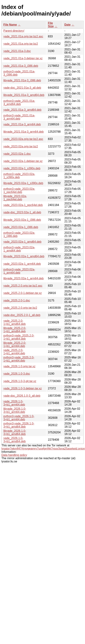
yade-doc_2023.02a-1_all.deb (22, 212)
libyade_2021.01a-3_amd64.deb (24, 95)
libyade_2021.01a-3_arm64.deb (24, 132)
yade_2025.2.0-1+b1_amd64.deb (15, 322)
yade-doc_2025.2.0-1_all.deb (22, 315)
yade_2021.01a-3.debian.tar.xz (23, 58)
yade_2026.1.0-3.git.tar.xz (20, 381)
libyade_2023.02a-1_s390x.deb (23, 183)
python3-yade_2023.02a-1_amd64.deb (19, 249)
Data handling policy (14, 455)
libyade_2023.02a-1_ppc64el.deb (15, 198)
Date (67, 25)
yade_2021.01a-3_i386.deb (21, 66)
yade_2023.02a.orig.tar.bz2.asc (23, 139)
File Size (51, 25)
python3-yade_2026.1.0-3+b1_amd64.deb (19, 425)
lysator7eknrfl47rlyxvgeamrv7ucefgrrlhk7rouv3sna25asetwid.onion (43, 449)
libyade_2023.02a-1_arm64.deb (24, 278)
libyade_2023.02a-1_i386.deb (22, 220)
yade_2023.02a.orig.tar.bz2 (21, 146)
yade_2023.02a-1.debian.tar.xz (23, 161)
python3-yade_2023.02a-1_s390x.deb (19, 176)
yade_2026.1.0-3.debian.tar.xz (23, 388)
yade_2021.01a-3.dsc (17, 51)
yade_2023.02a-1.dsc (17, 154)
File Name (10, 25)
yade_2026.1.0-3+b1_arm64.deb (14, 403)
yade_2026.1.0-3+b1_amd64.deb (15, 440)
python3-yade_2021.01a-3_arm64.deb (19, 117)
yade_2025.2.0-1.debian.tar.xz (23, 293)
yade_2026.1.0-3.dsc (17, 374)
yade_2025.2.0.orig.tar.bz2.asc (23, 286)
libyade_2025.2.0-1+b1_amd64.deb (15, 330)
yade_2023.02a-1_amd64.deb (22, 242)
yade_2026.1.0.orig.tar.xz (19, 366)
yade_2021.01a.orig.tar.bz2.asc (23, 36)
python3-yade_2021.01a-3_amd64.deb (19, 102)
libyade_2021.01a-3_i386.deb (22, 80)
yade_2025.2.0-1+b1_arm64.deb (14, 352)
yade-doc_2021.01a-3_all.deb (22, 88)
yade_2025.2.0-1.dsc (17, 300)
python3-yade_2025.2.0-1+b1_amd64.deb (19, 337)
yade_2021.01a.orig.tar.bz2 (21, 44)
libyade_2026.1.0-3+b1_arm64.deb (15, 410)
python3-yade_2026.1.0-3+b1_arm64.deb (19, 418)
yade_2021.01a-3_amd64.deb (22, 110)
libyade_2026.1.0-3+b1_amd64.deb (15, 432)
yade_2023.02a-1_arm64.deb (22, 264)
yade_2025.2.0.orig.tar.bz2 (20, 308)
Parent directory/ (14, 31)
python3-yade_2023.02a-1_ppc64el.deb (19, 190)
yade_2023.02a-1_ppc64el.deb (23, 205)
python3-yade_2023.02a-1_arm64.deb (19, 271)
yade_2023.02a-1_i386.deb (21, 227)
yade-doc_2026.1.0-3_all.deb (22, 396)
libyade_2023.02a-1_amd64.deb (24, 256)
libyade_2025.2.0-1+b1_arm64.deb (15, 344)
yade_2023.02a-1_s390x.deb (22, 168)
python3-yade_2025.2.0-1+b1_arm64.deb (19, 359)
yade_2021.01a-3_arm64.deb (22, 124)
